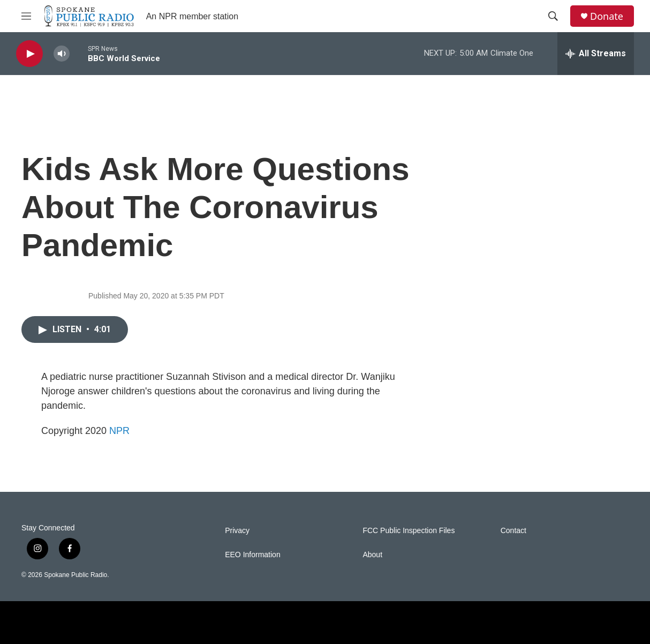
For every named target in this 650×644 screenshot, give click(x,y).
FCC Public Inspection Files (409, 531)
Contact (513, 531)
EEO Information (253, 555)
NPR (119, 431)
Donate (607, 16)
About (372, 555)
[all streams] (596, 54)
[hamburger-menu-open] (26, 16)
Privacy (237, 531)
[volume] (62, 54)
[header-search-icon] (553, 16)
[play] (29, 54)
